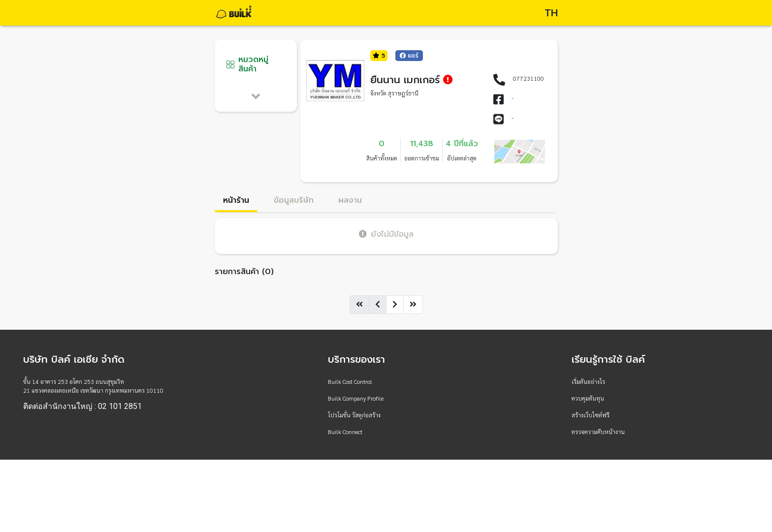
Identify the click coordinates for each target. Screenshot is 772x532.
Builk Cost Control (350, 381)
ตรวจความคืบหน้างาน (598, 432)
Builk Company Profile (356, 398)
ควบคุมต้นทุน (588, 398)
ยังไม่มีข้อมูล (386, 234)
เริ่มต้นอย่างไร (588, 381)
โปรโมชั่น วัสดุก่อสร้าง (354, 415)
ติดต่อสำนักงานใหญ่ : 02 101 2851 (82, 407)
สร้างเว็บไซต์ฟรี (591, 415)
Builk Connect (345, 432)
